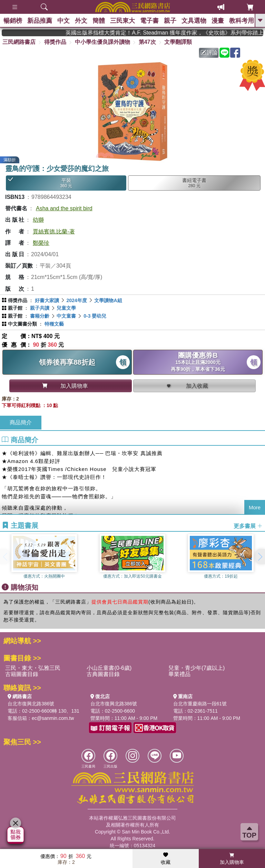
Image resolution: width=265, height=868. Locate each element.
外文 (81, 21)
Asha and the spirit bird (64, 208)
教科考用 (242, 21)
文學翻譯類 (178, 42)
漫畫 (218, 21)
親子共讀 (40, 308)
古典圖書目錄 (103, 674)
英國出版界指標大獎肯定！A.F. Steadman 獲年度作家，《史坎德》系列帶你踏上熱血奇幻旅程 (177, 33)
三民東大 (122, 21)
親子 (170, 21)
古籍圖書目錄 (22, 674)
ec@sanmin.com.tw (53, 718)
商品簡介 (21, 422)
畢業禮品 (179, 674)
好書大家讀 (47, 300)
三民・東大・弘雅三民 (33, 668)
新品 (40, 21)
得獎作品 (55, 42)
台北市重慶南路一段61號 (200, 704)
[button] (260, 557)
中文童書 (66, 316)
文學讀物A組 (108, 300)
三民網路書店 (19, 42)
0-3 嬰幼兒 (95, 316)
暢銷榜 (13, 21)
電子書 (149, 21)
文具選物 (194, 21)
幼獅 (38, 220)
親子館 (15, 308)
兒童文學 (66, 308)
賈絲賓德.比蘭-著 (54, 232)
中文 (63, 21)
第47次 (147, 42)
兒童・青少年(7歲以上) (197, 668)
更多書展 (248, 526)
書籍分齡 (40, 316)
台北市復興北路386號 (31, 704)
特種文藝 (54, 324)
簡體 (99, 21)
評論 (209, 53)
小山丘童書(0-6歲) (109, 668)
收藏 (166, 859)
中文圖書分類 (22, 324)
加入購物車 (232, 859)
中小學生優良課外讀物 (102, 42)
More (255, 507)
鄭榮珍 (41, 243)
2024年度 (76, 300)
